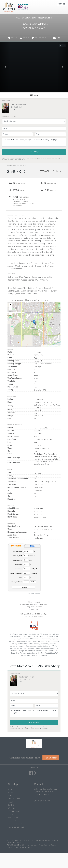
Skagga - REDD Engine (24, 847)
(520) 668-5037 (17, 107)
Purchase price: (17, 551)
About (11, 792)
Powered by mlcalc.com (34, 593)
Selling (11, 808)
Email (13, 109)
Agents (11, 796)
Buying (11, 805)
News (10, 814)
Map (34, 95)
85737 (34, 18)
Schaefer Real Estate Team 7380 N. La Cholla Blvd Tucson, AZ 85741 (46, 792)
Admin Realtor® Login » (16, 845)
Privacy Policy (21, 160)
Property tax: (18, 569)
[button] (5, 67)
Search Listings (15, 824)
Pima (18, 18)
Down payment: (17, 556)
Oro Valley (26, 18)
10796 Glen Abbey (45, 18)
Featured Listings (16, 827)
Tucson (11, 802)
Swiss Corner (14, 799)
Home (10, 789)
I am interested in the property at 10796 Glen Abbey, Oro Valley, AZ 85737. (34, 142)
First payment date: (16, 582)
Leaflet (43, 346)
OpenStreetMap (51, 346)
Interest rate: (18, 565)
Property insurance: (16, 573)
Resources (13, 818)
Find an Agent (51, 758)
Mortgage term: (18, 560)
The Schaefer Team (19, 105)
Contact (12, 821)
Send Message (34, 152)
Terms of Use (32, 845)
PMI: (21, 578)
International (14, 811)
